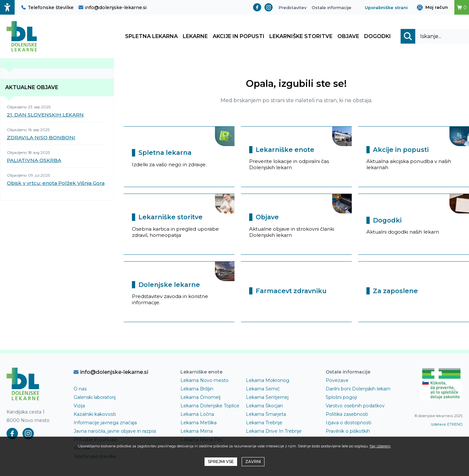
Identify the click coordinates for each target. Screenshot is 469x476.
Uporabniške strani (386, 7)
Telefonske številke (47, 7)
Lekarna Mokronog (268, 381)
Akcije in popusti (239, 37)
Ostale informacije (332, 7)
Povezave (337, 381)
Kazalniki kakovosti (95, 415)
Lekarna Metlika (199, 423)
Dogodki (377, 37)
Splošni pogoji (341, 398)
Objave (348, 37)
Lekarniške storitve (301, 37)
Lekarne (195, 37)
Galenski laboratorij (95, 398)
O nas (80, 389)
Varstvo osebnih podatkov (355, 406)
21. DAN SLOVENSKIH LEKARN (45, 115)
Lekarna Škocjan (264, 406)
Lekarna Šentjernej (267, 398)
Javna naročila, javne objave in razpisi (115, 432)
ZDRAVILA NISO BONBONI (41, 138)
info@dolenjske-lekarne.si (113, 7)
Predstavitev (292, 7)
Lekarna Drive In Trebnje (274, 432)
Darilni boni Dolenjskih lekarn (358, 389)
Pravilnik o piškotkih (348, 432)
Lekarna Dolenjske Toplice (210, 406)
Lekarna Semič (263, 389)
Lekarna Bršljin (197, 389)
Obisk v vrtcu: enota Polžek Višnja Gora (56, 184)
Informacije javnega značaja (105, 423)
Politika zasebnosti (347, 415)
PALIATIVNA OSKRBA (34, 161)
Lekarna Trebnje (264, 423)
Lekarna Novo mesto (205, 381)
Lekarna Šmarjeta (266, 415)
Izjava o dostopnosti (348, 423)
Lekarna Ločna (197, 415)
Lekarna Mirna (197, 432)
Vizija (79, 406)
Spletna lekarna (151, 37)
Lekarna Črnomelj (200, 398)
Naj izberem (380, 446)
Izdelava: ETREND (447, 425)
